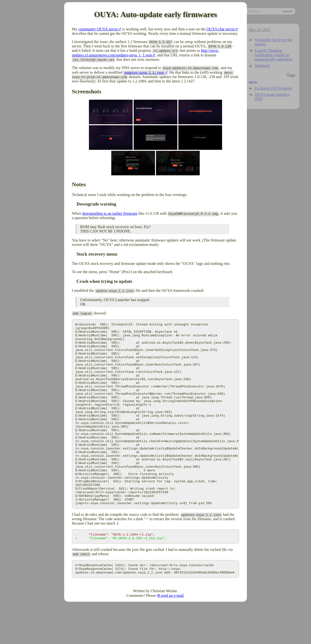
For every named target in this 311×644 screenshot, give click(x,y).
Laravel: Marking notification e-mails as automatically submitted (273, 55)
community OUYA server (98, 29)
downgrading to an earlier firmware (110, 213)
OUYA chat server (221, 29)
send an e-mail (172, 636)
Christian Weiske (164, 631)
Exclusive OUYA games (274, 88)
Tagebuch (262, 66)
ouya (253, 82)
